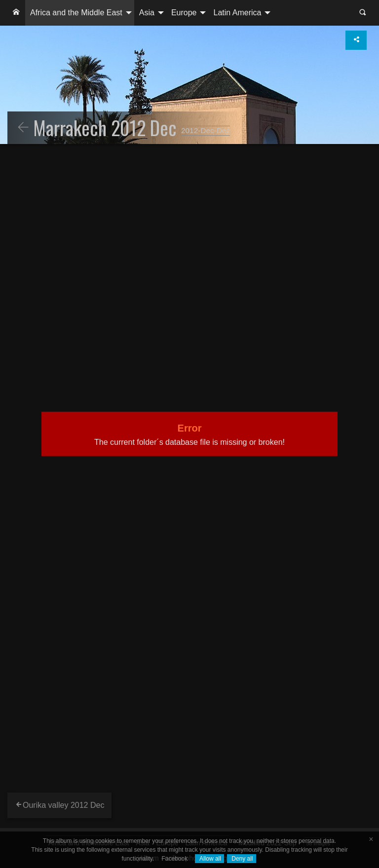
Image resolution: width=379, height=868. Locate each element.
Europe (184, 13)
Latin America (237, 13)
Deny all (242, 859)
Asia (147, 13)
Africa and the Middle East (76, 13)
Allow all (209, 859)
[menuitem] (16, 13)
